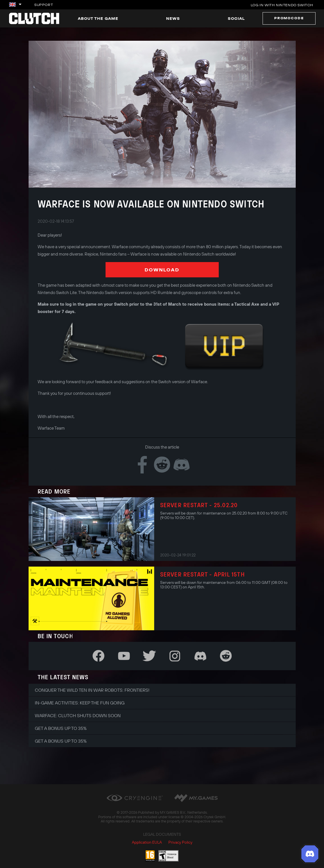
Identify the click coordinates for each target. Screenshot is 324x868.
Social (236, 18)
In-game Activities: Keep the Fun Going (80, 703)
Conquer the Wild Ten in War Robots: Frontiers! (92, 690)
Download (162, 270)
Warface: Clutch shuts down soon (78, 715)
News (173, 18)
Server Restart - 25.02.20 (199, 505)
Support (44, 5)
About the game (98, 18)
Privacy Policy (180, 842)
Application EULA (147, 842)
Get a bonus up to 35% (61, 728)
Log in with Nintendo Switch (282, 5)
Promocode (289, 18)
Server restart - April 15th (202, 574)
